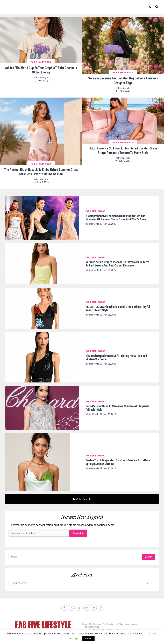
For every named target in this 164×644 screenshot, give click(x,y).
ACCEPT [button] (88, 638)
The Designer (95, 623)
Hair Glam (119, 623)
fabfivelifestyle (41, 77)
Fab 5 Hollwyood (91, 626)
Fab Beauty (108, 623)
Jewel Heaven (131, 623)
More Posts (82, 498)
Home (85, 623)
